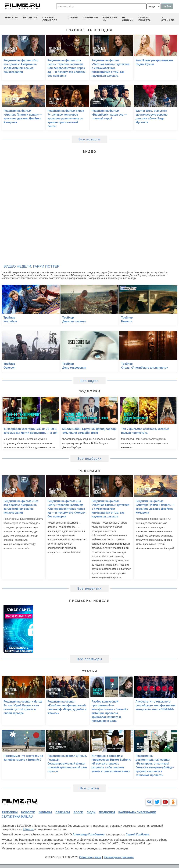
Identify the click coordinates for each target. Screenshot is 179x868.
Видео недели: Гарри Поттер (31, 266)
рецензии (30, 18)
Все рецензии (89, 589)
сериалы (63, 812)
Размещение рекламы (119, 857)
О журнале (167, 19)
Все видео (89, 381)
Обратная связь (90, 857)
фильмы (45, 812)
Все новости (90, 139)
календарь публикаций (137, 812)
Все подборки (89, 459)
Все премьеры (90, 659)
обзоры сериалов (50, 19)
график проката (145, 19)
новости (12, 18)
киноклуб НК (110, 19)
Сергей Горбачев (137, 834)
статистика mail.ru (17, 817)
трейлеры (90, 18)
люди (91, 812)
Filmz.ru (28, 829)
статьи (73, 18)
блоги (78, 812)
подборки (107, 812)
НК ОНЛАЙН (128, 19)
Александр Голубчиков (89, 834)
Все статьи (89, 788)
